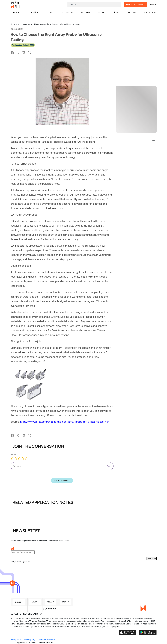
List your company (135, 4)
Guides (51, 12)
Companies (16, 12)
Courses (131, 12)
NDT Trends (150, 12)
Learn (34, 602)
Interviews (67, 12)
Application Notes (25, 24)
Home (13, 24)
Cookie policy (30, 640)
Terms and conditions (47, 640)
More (64, 602)
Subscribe (152, 558)
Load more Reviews (62, 480)
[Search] (94, 4)
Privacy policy (16, 640)
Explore (18, 602)
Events (102, 12)
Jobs (116, 12)
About (49, 602)
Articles (85, 12)
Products (34, 12)
